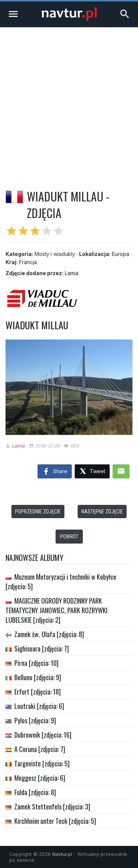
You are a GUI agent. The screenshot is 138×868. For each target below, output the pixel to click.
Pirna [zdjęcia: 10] (36, 663)
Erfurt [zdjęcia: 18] (38, 692)
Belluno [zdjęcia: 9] (38, 677)
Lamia (72, 273)
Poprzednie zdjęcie (38, 512)
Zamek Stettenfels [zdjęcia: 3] (52, 806)
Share (55, 472)
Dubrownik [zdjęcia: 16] (43, 735)
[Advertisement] (69, 100)
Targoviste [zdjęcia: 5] (42, 763)
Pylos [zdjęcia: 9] (35, 720)
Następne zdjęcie (102, 512)
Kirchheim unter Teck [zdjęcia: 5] (55, 821)
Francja (28, 262)
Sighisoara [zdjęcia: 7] (42, 649)
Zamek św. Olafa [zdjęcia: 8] (49, 634)
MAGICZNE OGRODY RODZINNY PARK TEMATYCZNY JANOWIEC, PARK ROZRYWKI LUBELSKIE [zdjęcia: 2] (56, 610)
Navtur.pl (62, 854)
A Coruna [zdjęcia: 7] (40, 749)
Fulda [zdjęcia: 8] (35, 792)
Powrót (69, 537)
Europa (121, 254)
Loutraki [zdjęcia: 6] (39, 706)
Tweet (92, 472)
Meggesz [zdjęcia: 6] (40, 778)
